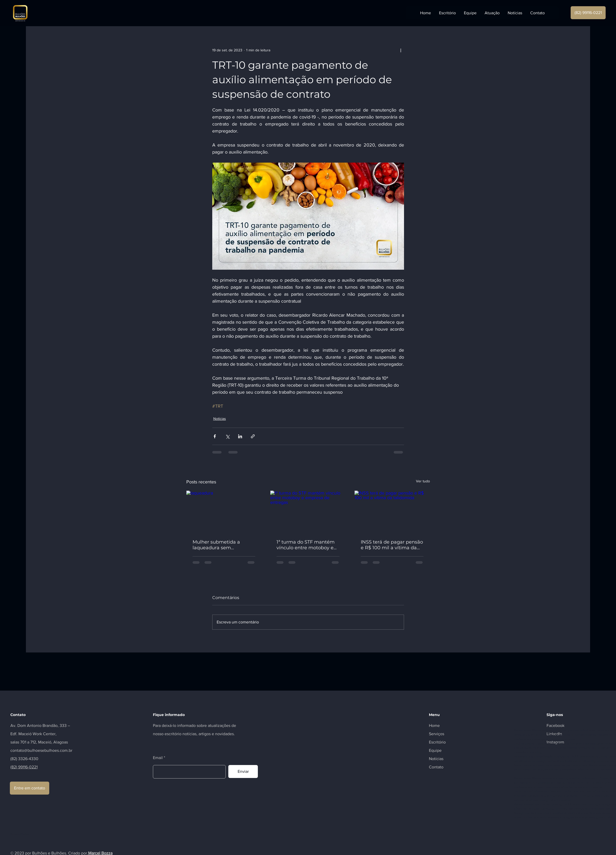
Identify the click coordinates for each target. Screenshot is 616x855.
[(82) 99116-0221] (588, 13)
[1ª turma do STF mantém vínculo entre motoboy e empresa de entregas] (308, 512)
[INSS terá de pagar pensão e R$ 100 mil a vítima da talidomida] (392, 512)
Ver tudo (423, 481)
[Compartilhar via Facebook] (215, 436)
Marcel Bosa (522, 730)
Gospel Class (534, 743)
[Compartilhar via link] (253, 436)
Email (158, 758)
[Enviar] (243, 771)
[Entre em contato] (30, 788)
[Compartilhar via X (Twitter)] (227, 436)
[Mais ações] (401, 50)
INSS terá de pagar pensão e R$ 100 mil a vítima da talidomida (392, 545)
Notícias (220, 419)
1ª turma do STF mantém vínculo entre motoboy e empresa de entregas (306, 545)
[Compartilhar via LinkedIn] (240, 436)
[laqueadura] (224, 512)
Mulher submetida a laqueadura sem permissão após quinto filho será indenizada (219, 545)
